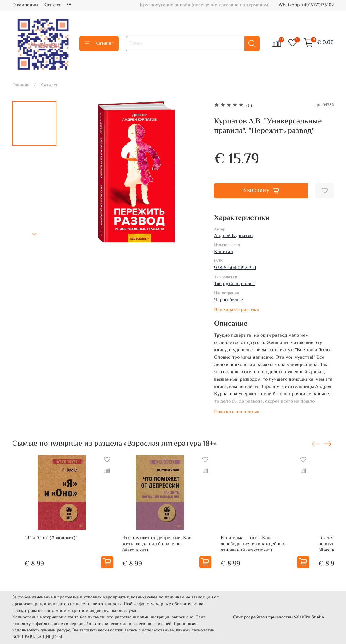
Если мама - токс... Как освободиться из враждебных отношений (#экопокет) (276, 553)
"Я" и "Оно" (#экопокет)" (39, 550)
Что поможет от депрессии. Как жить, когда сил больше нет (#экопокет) (164, 553)
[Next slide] (34, 234)
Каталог (52, 5)
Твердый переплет (235, 284)
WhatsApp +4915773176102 (306, 5)
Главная (21, 85)
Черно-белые (229, 300)
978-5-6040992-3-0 (235, 268)
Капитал (224, 252)
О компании (25, 5)
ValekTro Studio (309, 617)
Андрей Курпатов (233, 236)
